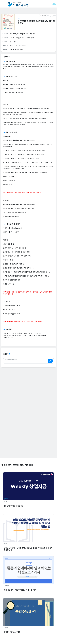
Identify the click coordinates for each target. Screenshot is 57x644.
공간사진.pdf (8, 337)
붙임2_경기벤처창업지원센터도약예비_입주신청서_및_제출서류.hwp (25, 335)
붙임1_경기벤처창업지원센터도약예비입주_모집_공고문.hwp (22, 333)
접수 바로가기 (15, 232)
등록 (50, 361)
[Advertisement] (28, 430)
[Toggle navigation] (5, 4)
